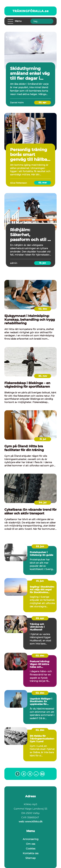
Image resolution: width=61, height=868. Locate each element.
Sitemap (30, 858)
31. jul (43, 439)
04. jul (43, 503)
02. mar (43, 182)
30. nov (43, 376)
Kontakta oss (31, 853)
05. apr (40, 618)
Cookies (31, 849)
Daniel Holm (17, 102)
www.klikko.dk (34, 821)
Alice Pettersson (19, 183)
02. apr (43, 102)
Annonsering (31, 839)
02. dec (43, 309)
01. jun (40, 581)
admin (14, 263)
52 (42, 774)
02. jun (40, 546)
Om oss (31, 844)
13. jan (43, 263)
